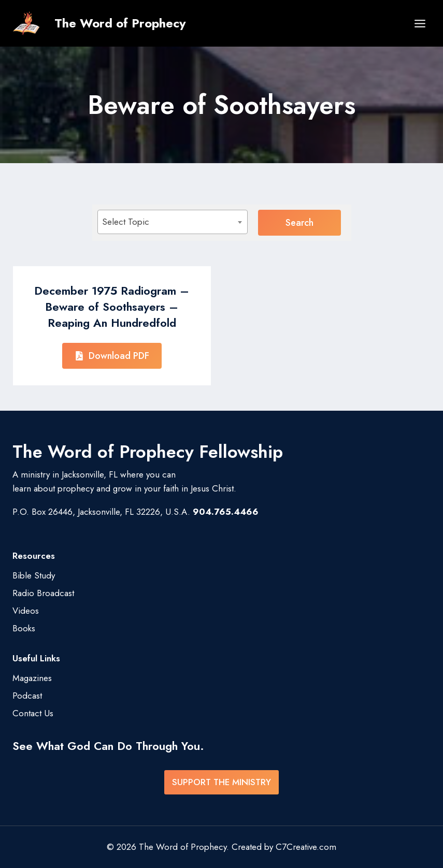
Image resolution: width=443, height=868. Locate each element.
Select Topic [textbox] (126, 222)
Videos (26, 611)
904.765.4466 (226, 512)
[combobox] (173, 222)
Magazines (32, 678)
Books (24, 628)
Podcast (27, 696)
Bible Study (34, 575)
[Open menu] (420, 23)
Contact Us (33, 713)
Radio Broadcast (43, 593)
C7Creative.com (306, 847)
